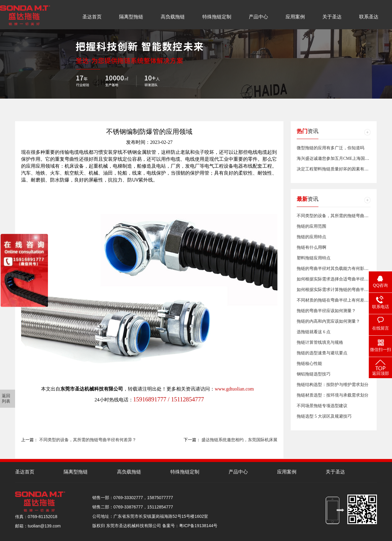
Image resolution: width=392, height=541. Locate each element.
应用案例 (295, 17)
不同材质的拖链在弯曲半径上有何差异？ (335, 300)
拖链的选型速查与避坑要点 (322, 353)
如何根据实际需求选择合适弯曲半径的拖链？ (339, 279)
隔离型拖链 (131, 17)
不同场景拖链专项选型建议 (322, 406)
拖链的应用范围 (311, 226)
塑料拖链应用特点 (314, 258)
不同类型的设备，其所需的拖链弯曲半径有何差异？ (88, 440)
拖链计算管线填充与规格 (320, 342)
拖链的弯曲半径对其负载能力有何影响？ (335, 269)
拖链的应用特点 (311, 237)
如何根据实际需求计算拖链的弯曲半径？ (335, 290)
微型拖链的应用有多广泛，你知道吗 (330, 148)
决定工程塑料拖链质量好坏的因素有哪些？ (337, 169)
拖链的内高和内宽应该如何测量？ (328, 321)
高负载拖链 (173, 17)
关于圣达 (332, 17)
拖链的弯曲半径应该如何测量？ (326, 311)
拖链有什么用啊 (311, 247)
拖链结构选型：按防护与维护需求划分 (333, 385)
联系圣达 (369, 17)
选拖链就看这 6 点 (314, 332)
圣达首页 (92, 17)
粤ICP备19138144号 (198, 526)
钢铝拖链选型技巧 (314, 374)
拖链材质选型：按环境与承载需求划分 (333, 395)
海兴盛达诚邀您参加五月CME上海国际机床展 (339, 158)
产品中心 (258, 17)
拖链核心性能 (309, 364)
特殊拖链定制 (217, 17)
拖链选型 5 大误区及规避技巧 (324, 416)
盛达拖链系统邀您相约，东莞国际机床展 (239, 440)
